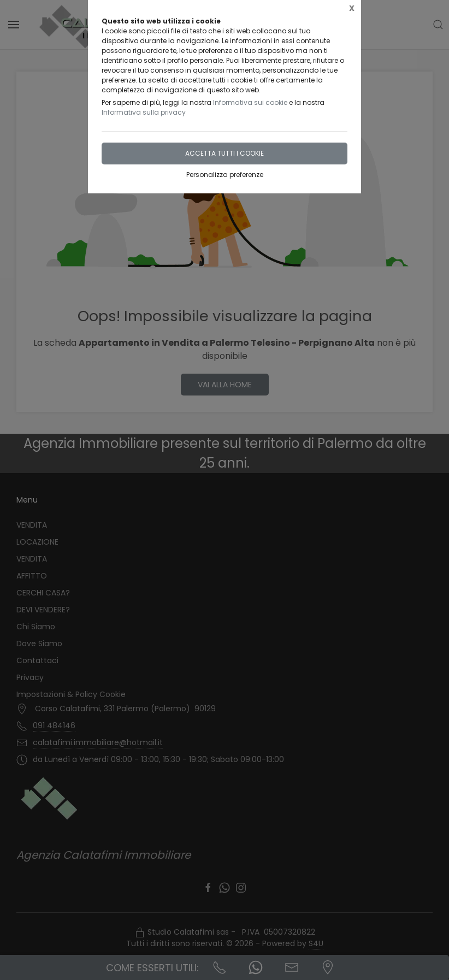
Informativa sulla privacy (144, 112)
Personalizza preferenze (225, 175)
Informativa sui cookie (250, 102)
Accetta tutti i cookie (225, 153)
